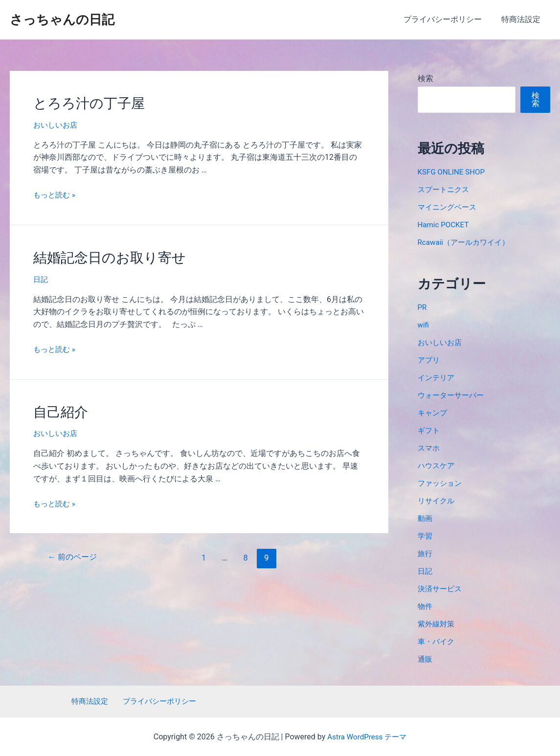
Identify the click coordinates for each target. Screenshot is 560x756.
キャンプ (433, 413)
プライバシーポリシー (448, 19)
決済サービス (441, 589)
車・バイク (437, 641)
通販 (426, 659)
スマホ (429, 448)
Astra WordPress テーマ (367, 737)
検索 (426, 78)
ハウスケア (437, 465)
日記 (41, 276)
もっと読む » (56, 193)
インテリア (437, 378)
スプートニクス (445, 189)
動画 (426, 518)
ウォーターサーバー (453, 395)
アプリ (429, 360)
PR (423, 307)
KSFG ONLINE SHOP (453, 172)
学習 (426, 536)
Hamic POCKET (445, 225)
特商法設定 (523, 19)
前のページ (74, 552)
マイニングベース (449, 207)
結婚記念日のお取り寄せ (104, 255)
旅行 (426, 553)
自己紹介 (59, 408)
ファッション (441, 483)
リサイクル (437, 501)
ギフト (429, 430)
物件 (426, 606)
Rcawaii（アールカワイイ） (466, 242)
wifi (424, 325)
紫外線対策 (437, 624)
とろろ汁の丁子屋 (85, 103)
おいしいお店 (57, 123)
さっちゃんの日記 (62, 20)
